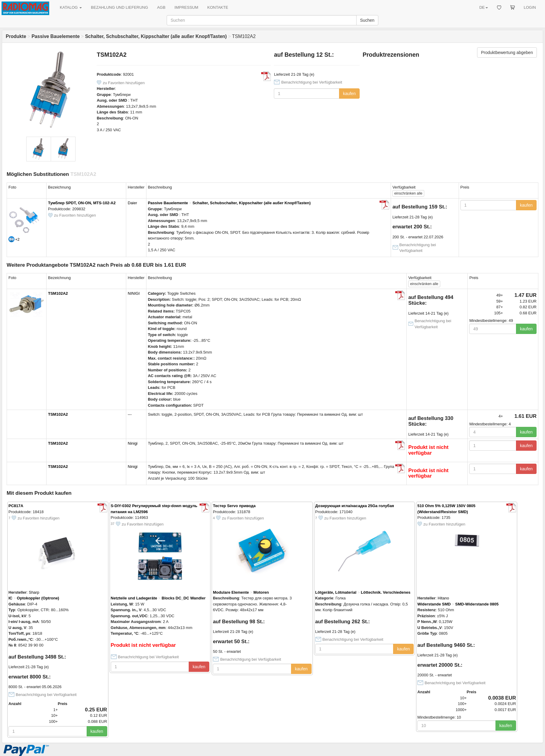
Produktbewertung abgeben (507, 52)
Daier (132, 203)
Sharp (34, 592)
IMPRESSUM (186, 7)
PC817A (16, 506)
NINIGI (134, 293)
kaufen (349, 94)
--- (130, 414)
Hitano (444, 598)
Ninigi (133, 443)
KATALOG (71, 7)
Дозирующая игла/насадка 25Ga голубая (355, 506)
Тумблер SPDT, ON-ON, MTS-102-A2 (82, 203)
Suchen (367, 20)
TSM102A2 (58, 293)
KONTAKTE (218, 7)
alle (408, 193)
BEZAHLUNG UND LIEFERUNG (119, 7)
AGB (161, 7)
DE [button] (483, 7)
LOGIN (530, 7)
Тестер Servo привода (234, 506)
